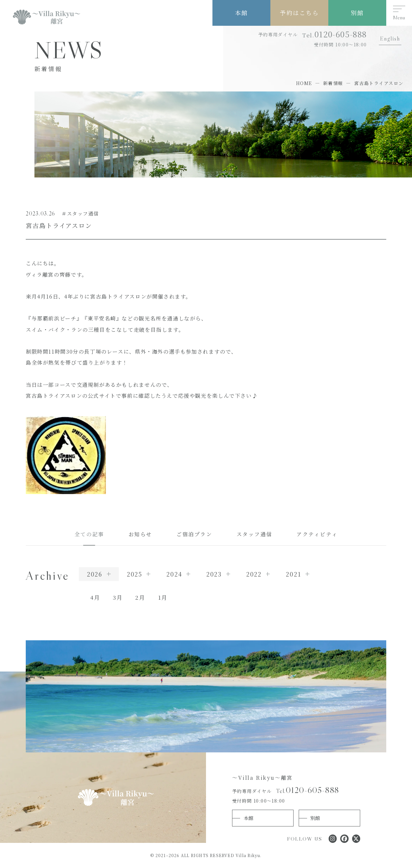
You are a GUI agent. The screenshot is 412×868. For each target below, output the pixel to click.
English (390, 39)
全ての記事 (89, 534)
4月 (95, 597)
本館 (241, 13)
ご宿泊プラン (194, 534)
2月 (140, 597)
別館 (357, 13)
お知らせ (140, 534)
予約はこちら (299, 13)
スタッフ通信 (255, 534)
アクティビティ (317, 534)
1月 (163, 597)
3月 (117, 597)
